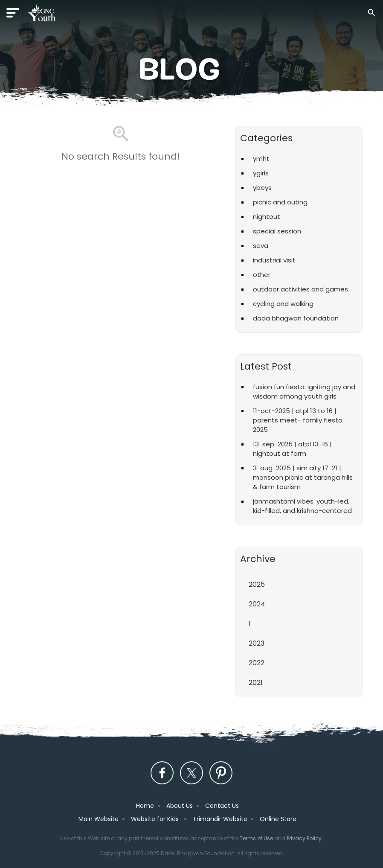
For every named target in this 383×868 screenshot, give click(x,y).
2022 (257, 663)
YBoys (262, 188)
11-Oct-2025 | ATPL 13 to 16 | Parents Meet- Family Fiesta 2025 (298, 420)
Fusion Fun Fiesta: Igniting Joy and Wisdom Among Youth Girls (304, 392)
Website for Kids (156, 819)
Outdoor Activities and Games (300, 289)
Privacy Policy (304, 838)
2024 (257, 604)
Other (262, 275)
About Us (180, 806)
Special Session (277, 231)
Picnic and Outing (280, 202)
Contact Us (222, 806)
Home (145, 806)
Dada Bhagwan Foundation (296, 318)
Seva (261, 246)
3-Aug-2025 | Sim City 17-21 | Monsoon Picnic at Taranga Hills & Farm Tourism (303, 477)
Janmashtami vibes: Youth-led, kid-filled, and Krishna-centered (302, 506)
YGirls (261, 173)
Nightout (267, 217)
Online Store (278, 819)
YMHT (261, 159)
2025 (257, 584)
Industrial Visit (274, 260)
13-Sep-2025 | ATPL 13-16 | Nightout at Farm (292, 449)
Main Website (99, 819)
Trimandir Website (220, 819)
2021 (256, 683)
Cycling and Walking (283, 304)
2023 (257, 643)
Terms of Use (256, 838)
